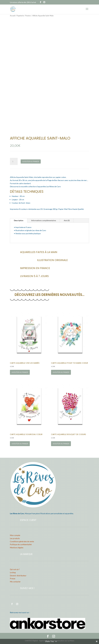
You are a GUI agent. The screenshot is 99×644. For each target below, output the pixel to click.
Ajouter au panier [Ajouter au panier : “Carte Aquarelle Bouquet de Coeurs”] (61, 444)
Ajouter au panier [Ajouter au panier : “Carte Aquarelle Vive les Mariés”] (20, 372)
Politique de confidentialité (21, 544)
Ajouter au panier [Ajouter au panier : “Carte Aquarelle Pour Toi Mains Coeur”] (61, 372)
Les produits (15, 538)
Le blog (13, 572)
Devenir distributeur (18, 576)
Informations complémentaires (44, 220)
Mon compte (15, 535)
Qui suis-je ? (15, 569)
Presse (13, 578)
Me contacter (15, 582)
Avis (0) (67, 220)
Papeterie (20, 16)
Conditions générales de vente (22, 541)
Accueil (13, 16)
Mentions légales (17, 548)
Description (19, 220)
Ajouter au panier (31, 161)
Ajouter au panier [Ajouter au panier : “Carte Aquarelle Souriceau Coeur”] (20, 444)
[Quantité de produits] (14, 161)
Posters (28, 16)
